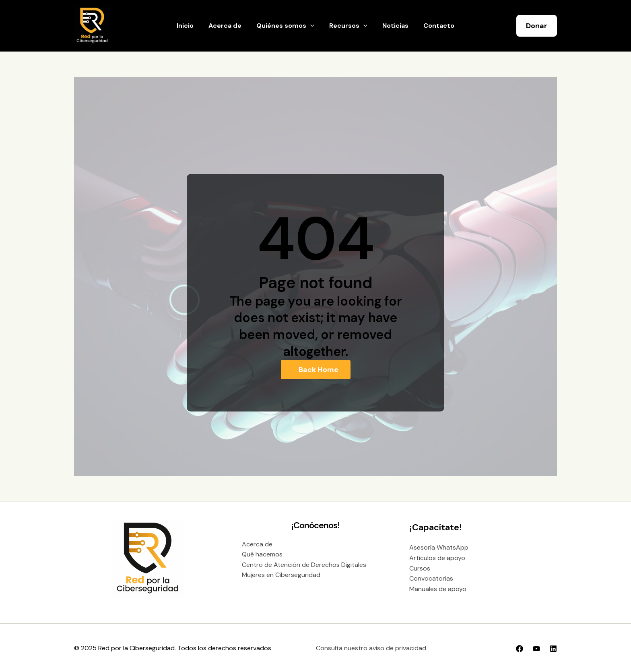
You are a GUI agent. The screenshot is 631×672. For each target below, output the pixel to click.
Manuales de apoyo (438, 589)
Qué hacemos (262, 554)
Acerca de (257, 544)
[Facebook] (520, 649)
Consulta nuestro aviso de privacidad (371, 648)
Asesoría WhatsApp (439, 547)
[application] (311, 26)
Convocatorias (431, 578)
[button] (537, 26)
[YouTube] (536, 649)
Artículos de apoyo (437, 558)
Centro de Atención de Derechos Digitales (304, 565)
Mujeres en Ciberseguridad (281, 575)
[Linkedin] (553, 649)
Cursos (420, 568)
